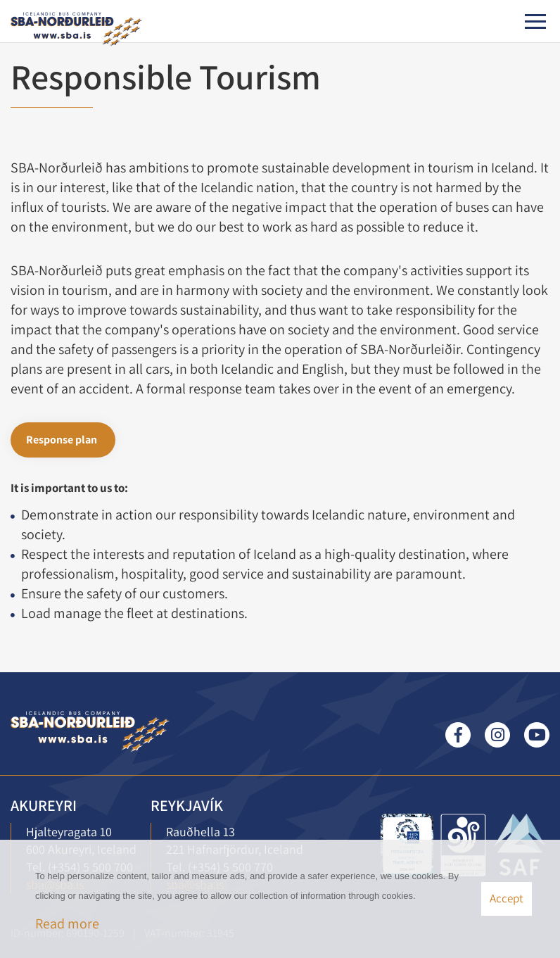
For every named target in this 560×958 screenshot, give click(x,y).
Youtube (537, 735)
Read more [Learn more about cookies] (67, 924)
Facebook (458, 735)
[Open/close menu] (535, 21)
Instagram (497, 735)
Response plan (62, 440)
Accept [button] (507, 898)
